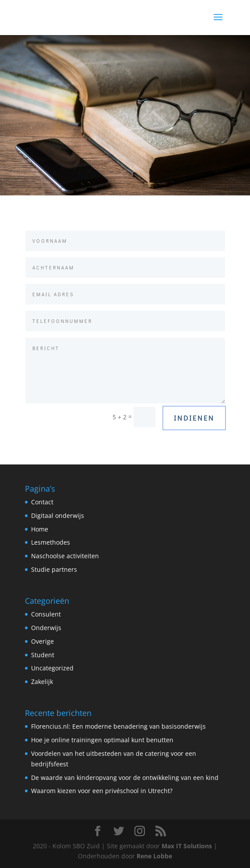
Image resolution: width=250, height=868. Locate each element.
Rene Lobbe (154, 856)
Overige (42, 641)
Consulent (46, 614)
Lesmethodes (51, 542)
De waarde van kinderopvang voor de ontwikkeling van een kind (125, 778)
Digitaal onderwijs (58, 515)
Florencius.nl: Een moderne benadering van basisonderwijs (118, 726)
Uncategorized (52, 668)
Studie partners (54, 569)
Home (40, 529)
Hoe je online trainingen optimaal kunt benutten (102, 740)
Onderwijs (46, 628)
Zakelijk (42, 682)
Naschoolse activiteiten (65, 556)
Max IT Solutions (187, 846)
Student (43, 655)
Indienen (194, 418)
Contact (42, 502)
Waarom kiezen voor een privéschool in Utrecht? (102, 791)
